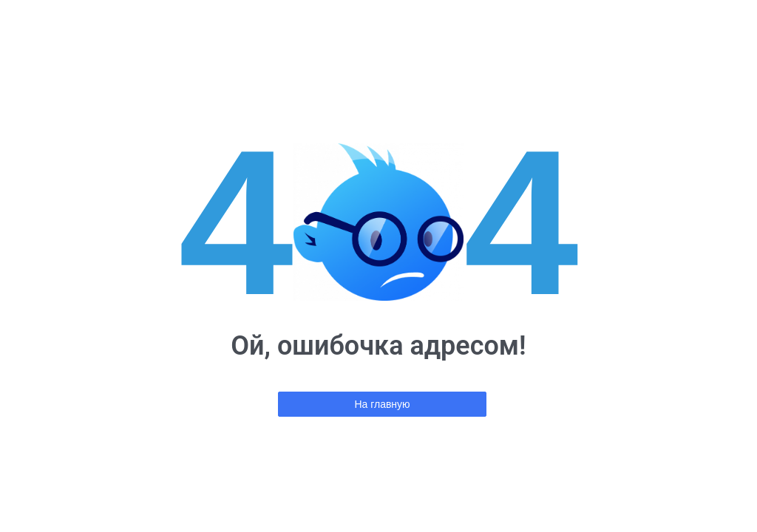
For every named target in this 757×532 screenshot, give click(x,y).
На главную (382, 404)
